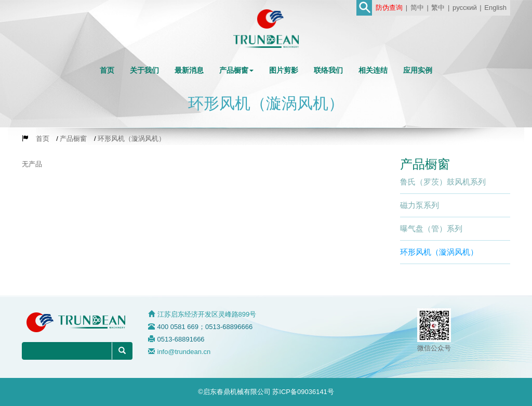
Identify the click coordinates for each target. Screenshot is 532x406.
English (495, 8)
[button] (236, 70)
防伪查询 (389, 8)
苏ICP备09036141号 (303, 392)
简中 (417, 8)
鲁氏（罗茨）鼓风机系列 (443, 182)
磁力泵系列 (420, 205)
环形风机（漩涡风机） (439, 252)
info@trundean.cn (184, 352)
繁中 (438, 8)
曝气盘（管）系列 (431, 228)
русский (465, 8)
